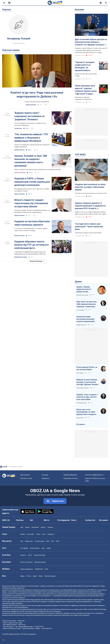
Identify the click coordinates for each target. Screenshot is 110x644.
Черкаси (50, 527)
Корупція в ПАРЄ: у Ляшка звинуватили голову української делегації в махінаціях (32, 182)
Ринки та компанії (26, 562)
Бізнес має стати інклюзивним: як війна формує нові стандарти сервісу (86, 412)
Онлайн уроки (39, 541)
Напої (30, 555)
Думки (78, 282)
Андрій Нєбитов (81, 325)
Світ (32, 520)
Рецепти (23, 555)
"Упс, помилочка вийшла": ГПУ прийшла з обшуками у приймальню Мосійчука (31, 138)
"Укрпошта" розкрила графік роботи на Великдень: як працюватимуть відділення (85, 66)
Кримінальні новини (21, 257)
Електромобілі (35, 548)
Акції (43, 548)
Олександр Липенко (83, 388)
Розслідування (64, 520)
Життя (46, 520)
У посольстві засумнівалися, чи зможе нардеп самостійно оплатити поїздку (31, 229)
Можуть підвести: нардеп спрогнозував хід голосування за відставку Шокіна (31, 203)
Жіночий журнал (50, 576)
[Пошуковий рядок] (106, 3)
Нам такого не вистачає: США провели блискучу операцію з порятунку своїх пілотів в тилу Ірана (87, 304)
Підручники (29, 541)
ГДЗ (22, 541)
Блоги (74, 520)
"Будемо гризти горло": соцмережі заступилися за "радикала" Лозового (29, 116)
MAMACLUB (39, 569)
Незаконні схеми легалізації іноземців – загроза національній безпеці (86, 319)
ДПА (48, 541)
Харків (27, 527)
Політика (20, 520)
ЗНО (53, 541)
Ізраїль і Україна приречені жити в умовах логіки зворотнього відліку (85, 289)
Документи (46, 478)
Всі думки (80, 424)
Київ (22, 527)
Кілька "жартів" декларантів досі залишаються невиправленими (37, 169)
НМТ (58, 541)
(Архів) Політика (31, 105)
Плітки (29, 576)
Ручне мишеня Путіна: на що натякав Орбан (87, 368)
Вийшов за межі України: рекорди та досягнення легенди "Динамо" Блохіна (87, 382)
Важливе (79, 10)
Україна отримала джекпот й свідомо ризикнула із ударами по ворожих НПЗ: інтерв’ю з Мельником (90, 206)
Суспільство (18, 128)
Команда (45, 475)
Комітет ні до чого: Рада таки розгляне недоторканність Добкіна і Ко (37, 95)
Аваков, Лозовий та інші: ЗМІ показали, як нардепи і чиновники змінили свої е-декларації (31, 161)
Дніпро (43, 527)
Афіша (22, 576)
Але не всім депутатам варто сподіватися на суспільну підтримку (30, 124)
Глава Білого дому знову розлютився (88, 233)
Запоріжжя (35, 527)
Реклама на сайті (26, 478)
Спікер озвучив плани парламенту (37, 102)
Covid (46, 569)
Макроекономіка (40, 562)
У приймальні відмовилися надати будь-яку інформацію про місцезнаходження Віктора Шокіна (30, 253)
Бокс (44, 534)
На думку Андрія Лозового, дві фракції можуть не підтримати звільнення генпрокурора (32, 211)
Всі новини (103, 520)
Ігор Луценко (80, 310)
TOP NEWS (80, 155)
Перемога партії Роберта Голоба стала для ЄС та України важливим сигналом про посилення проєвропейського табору (91, 50)
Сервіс (49, 548)
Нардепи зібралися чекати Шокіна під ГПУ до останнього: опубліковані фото (32, 245)
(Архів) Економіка (20, 173)
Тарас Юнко (80, 418)
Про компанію (25, 475)
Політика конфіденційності (94, 475)
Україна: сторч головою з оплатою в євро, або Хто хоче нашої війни (87, 397)
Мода (41, 576)
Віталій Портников (82, 295)
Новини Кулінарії (39, 555)
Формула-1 (51, 534)
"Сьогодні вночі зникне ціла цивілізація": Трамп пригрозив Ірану (89, 227)
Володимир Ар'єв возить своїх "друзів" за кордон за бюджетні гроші (32, 190)
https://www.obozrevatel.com (75, 586)
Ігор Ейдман (80, 373)
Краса (35, 576)
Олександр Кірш (82, 403)
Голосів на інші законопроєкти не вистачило (91, 193)
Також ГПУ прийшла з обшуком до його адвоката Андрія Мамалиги (32, 146)
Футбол (23, 534)
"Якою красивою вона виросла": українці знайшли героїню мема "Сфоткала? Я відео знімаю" (86, 90)
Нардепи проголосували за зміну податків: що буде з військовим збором (90, 187)
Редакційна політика (71, 478)
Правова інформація (70, 475)
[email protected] (28, 628)
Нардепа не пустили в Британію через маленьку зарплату (32, 223)
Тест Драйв (24, 548)
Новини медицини (27, 569)
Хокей (38, 534)
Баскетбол (31, 534)
